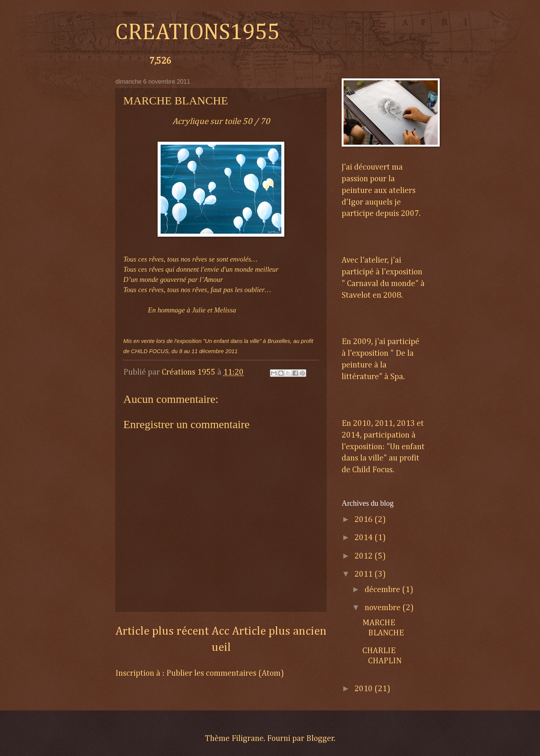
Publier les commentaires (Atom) (225, 673)
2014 (364, 538)
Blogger (320, 739)
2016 (364, 520)
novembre (384, 608)
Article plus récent (162, 631)
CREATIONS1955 (198, 33)
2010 (364, 689)
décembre (383, 590)
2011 (364, 574)
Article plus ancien (279, 631)
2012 (364, 556)
